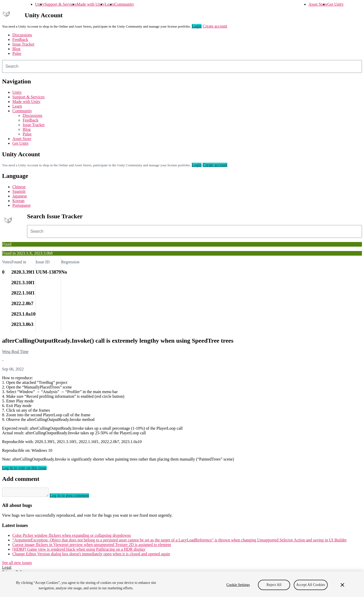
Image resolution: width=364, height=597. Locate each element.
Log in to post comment (75, 497)
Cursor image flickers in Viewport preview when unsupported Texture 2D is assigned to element (92, 546)
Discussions (22, 35)
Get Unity (335, 4)
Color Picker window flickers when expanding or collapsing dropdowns (72, 537)
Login (197, 26)
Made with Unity (91, 4)
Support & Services (60, 4)
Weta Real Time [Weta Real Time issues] (15, 352)
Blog (16, 49)
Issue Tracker (23, 44)
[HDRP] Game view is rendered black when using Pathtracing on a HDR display (79, 551)
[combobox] (182, 66)
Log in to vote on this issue (24, 468)
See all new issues (17, 564)
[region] (182, 584)
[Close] (342, 585)
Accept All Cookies (311, 585)
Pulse (17, 53)
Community (124, 4)
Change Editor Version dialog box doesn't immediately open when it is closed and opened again (91, 555)
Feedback (20, 40)
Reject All (274, 585)
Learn (110, 4)
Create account (215, 26)
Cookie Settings (238, 585)
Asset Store (318, 4)
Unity (40, 4)
